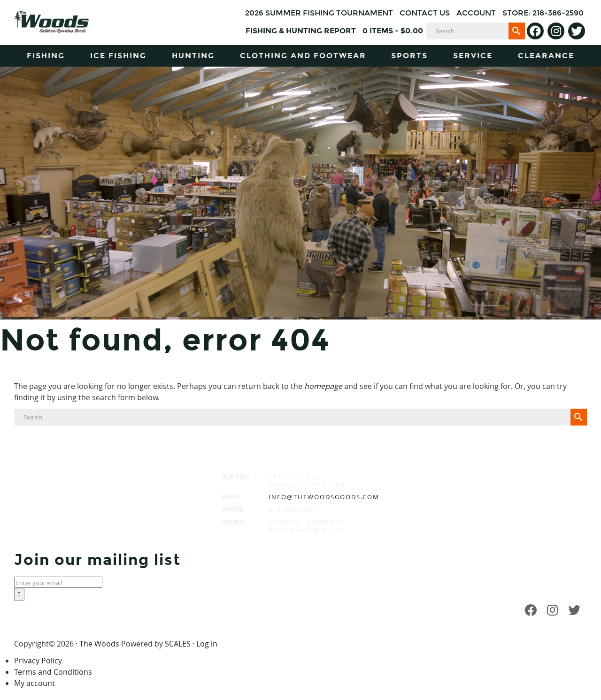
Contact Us (425, 13)
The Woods (99, 644)
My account (35, 683)
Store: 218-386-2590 (543, 13)
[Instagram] (556, 31)
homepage (323, 386)
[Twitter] (577, 31)
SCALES (178, 644)
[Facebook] (535, 31)
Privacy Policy (38, 661)
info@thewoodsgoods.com (324, 497)
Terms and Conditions (53, 672)
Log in (207, 644)
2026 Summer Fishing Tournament (319, 13)
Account (476, 13)
